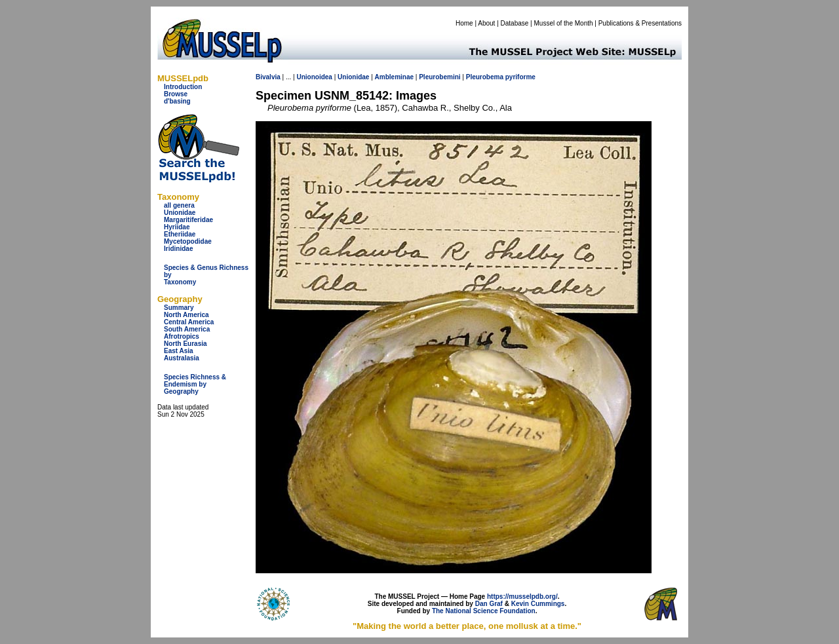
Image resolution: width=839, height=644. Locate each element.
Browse (176, 94)
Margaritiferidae (188, 220)
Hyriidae (177, 227)
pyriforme (520, 77)
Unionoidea (314, 77)
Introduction (183, 87)
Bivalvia (268, 77)
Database (515, 23)
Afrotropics (182, 336)
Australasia (182, 358)
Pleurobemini (439, 77)
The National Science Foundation (484, 611)
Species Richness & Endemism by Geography (195, 384)
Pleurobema (485, 77)
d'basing (177, 101)
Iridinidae (178, 249)
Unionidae (180, 213)
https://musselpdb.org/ (522, 597)
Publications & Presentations (640, 23)
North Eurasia (185, 344)
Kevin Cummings (538, 604)
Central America (189, 322)
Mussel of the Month (564, 23)
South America (187, 329)
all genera (179, 205)
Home (464, 23)
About (486, 23)
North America (186, 315)
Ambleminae (394, 77)
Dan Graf (489, 604)
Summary (179, 308)
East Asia (179, 351)
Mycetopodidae (188, 241)
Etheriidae (180, 234)
